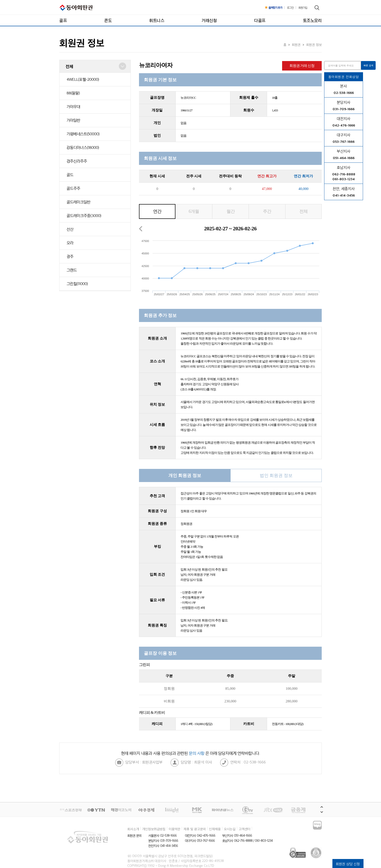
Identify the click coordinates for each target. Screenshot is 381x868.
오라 (70, 243)
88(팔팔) (73, 93)
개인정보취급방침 (154, 829)
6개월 (194, 211)
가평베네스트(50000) (83, 134)
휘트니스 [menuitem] (157, 20)
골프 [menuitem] (63, 20)
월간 (231, 211)
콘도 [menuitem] (108, 20)
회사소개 (133, 829)
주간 (267, 211)
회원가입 (303, 8)
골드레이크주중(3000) (84, 215)
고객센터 (244, 829)
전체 (303, 211)
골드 (70, 175)
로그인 (290, 8)
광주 (70, 256)
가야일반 (73, 120)
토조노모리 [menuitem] (312, 20)
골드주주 (73, 188)
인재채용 (215, 829)
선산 (70, 229)
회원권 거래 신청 (302, 66)
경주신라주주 (77, 161)
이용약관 (174, 829)
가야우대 (73, 107)
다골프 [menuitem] (260, 20)
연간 (157, 211)
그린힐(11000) (77, 284)
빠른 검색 (368, 65)
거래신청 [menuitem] (209, 20)
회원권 (296, 45)
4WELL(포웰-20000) (83, 79)
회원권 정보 (314, 45)
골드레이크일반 (78, 202)
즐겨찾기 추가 (273, 8)
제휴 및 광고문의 (195, 829)
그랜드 (72, 270)
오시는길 (230, 829)
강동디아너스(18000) (83, 147)
